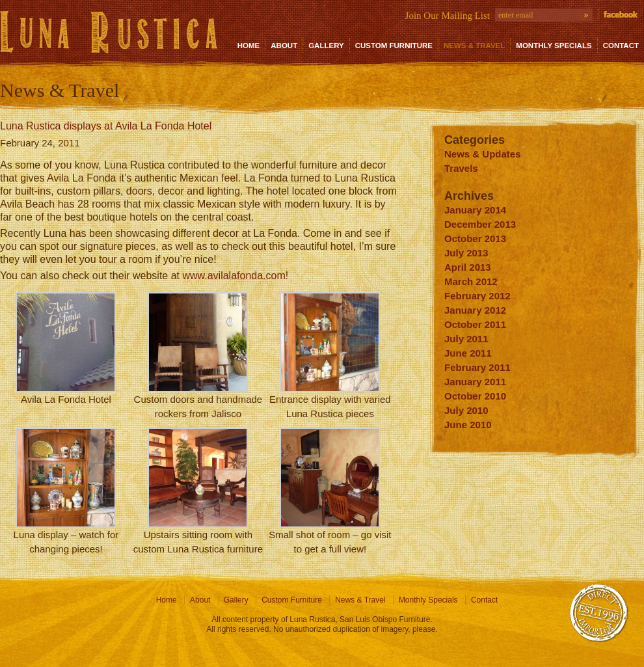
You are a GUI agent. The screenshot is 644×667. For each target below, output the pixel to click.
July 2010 (466, 410)
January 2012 (475, 310)
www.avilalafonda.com (234, 276)
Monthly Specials (554, 46)
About (284, 46)
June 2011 (468, 353)
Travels (461, 168)
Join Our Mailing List (448, 16)
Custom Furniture (394, 46)
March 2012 (471, 281)
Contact (621, 46)
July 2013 (466, 253)
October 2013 (475, 238)
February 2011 (477, 367)
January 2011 (475, 382)
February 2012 (477, 296)
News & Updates (483, 154)
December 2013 (480, 224)
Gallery (326, 46)
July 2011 (466, 339)
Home (249, 46)
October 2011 (475, 324)
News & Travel (474, 46)
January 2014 (475, 210)
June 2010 (468, 425)
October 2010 (475, 396)
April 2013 (468, 267)
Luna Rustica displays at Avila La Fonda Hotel (106, 126)
